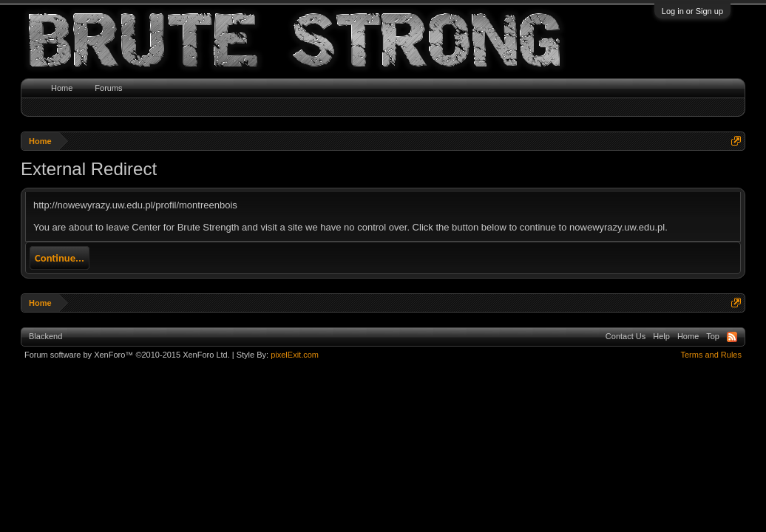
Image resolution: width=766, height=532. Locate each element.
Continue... (60, 258)
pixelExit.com (295, 355)
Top (713, 336)
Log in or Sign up (692, 11)
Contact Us (626, 336)
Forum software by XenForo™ (127, 355)
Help (661, 336)
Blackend (45, 336)
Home (62, 88)
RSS (732, 337)
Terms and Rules (711, 355)
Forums (108, 88)
